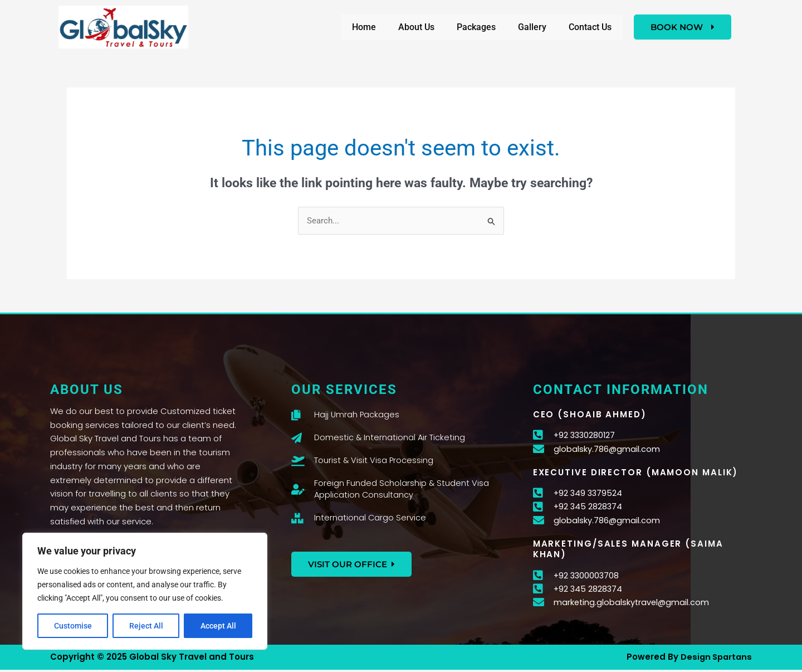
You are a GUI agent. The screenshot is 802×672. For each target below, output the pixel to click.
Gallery (532, 27)
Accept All (218, 626)
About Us (416, 27)
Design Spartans (715, 659)
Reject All (146, 626)
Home (364, 27)
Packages (476, 27)
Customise (73, 626)
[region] (145, 591)
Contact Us (590, 27)
